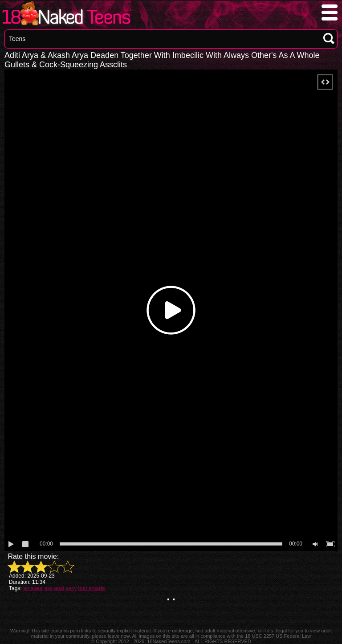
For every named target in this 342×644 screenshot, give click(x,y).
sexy (71, 588)
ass (48, 588)
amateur (33, 588)
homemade (91, 588)
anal (59, 588)
